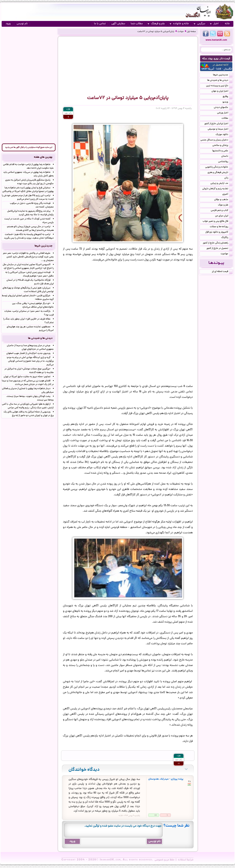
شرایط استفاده (186, 860)
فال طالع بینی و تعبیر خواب (218, 222)
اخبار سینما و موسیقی (220, 129)
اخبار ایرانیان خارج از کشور (218, 124)
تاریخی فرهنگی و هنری (220, 173)
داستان (227, 157)
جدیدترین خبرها (223, 75)
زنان (228, 178)
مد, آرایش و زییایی (221, 184)
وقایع (228, 97)
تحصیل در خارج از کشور (219, 249)
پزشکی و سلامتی (222, 146)
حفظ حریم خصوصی (164, 860)
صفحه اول (191, 32)
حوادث (181, 32)
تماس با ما (100, 24)
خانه (227, 24)
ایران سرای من (224, 216)
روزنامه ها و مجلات (221, 227)
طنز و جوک (225, 205)
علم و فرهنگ (156, 24)
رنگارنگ (227, 238)
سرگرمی (199, 24)
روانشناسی (225, 162)
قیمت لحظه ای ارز (222, 272)
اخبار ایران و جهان (222, 91)
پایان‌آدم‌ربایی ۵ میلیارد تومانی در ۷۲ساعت (156, 32)
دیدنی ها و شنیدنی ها (220, 81)
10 (156, 815)
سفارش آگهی (118, 24)
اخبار (214, 24)
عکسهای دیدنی (223, 108)
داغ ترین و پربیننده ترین (219, 86)
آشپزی (227, 194)
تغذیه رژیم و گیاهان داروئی (217, 189)
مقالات (227, 119)
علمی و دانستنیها (222, 151)
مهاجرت (227, 254)
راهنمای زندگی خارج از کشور (218, 243)
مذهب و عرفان (223, 200)
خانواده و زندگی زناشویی (219, 167)
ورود (8, 24)
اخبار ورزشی (225, 113)
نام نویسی (22, 24)
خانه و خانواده (179, 24)
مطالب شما (137, 24)
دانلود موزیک (224, 135)
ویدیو (227, 102)
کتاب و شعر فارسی (222, 211)
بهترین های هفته (43, 157)
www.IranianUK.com (216, 40)
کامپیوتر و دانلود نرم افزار (219, 232)
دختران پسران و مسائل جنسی (216, 140)
